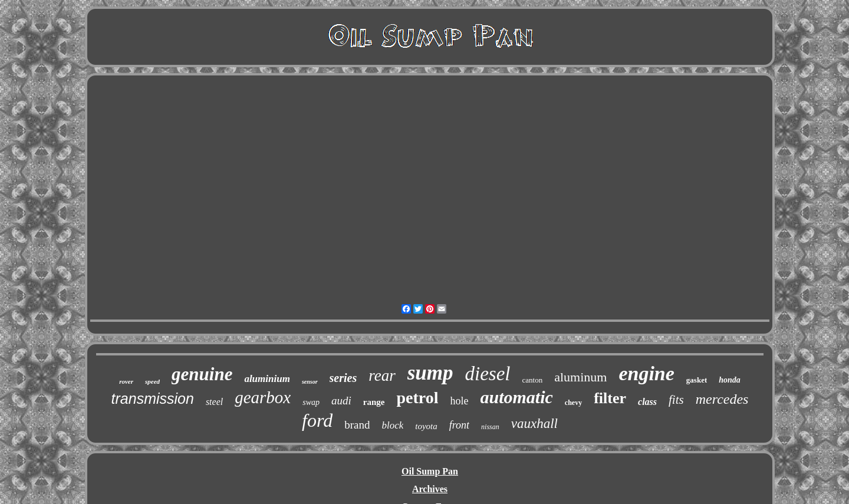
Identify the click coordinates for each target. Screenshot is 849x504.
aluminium (267, 379)
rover (126, 381)
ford (317, 420)
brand (357, 425)
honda (730, 380)
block (392, 425)
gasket (697, 380)
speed (152, 381)
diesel (488, 374)
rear (382, 375)
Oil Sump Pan (430, 471)
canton (533, 380)
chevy (573, 403)
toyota (426, 426)
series (343, 378)
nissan (490, 427)
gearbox (263, 397)
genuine (202, 374)
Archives (430, 489)
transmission (153, 398)
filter (610, 398)
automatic (517, 397)
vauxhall (534, 424)
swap (311, 402)
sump (430, 373)
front (459, 425)
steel (214, 402)
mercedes (722, 399)
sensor (310, 382)
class (647, 402)
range (374, 402)
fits (676, 400)
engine (646, 373)
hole (460, 401)
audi (341, 401)
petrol (417, 398)
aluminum (580, 377)
